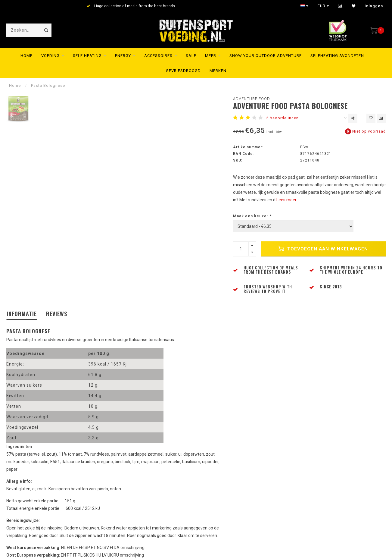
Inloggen (374, 6)
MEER (211, 56)
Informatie (22, 314)
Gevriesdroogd (183, 71)
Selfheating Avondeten (337, 56)
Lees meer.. (287, 200)
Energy (123, 56)
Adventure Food (252, 99)
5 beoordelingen (282, 118)
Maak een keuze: (252, 216)
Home (26, 56)
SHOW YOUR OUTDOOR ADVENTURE (266, 56)
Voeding (50, 56)
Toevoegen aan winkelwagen (323, 249)
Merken (218, 71)
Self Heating (87, 56)
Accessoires (158, 56)
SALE (191, 56)
